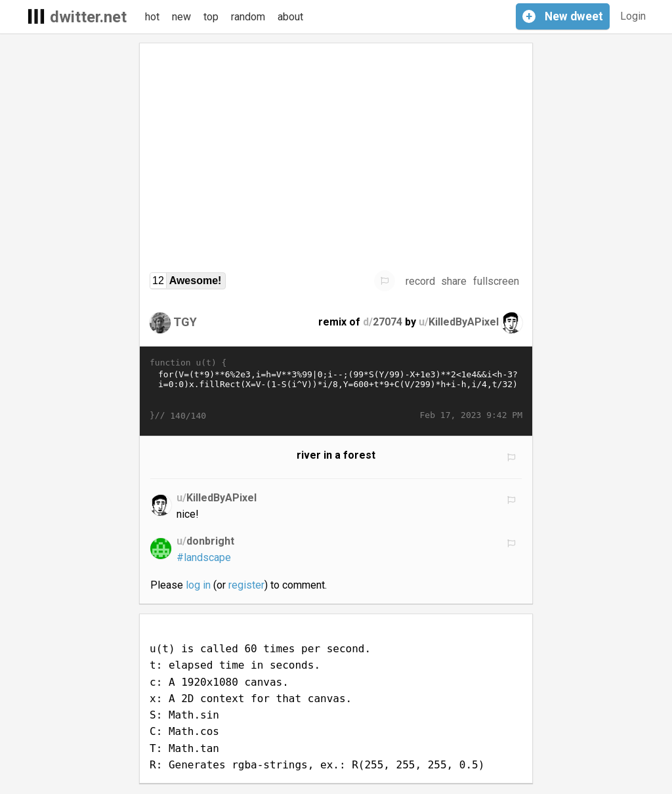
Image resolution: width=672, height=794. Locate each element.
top (211, 17)
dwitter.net (88, 17)
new (181, 17)
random (248, 17)
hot (152, 17)
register (246, 585)
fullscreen (496, 281)
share (454, 281)
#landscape (204, 557)
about (290, 17)
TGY (185, 322)
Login (633, 16)
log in (198, 585)
